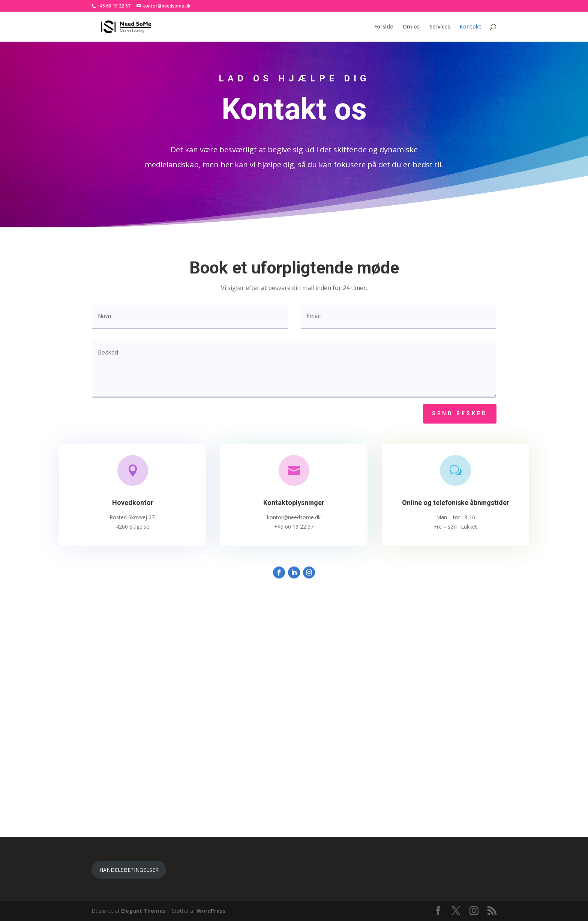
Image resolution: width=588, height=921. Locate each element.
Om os (411, 27)
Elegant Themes (143, 911)
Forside (384, 27)
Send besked (460, 413)
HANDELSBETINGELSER (129, 870)
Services (440, 27)
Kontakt (471, 27)
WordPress (211, 911)
